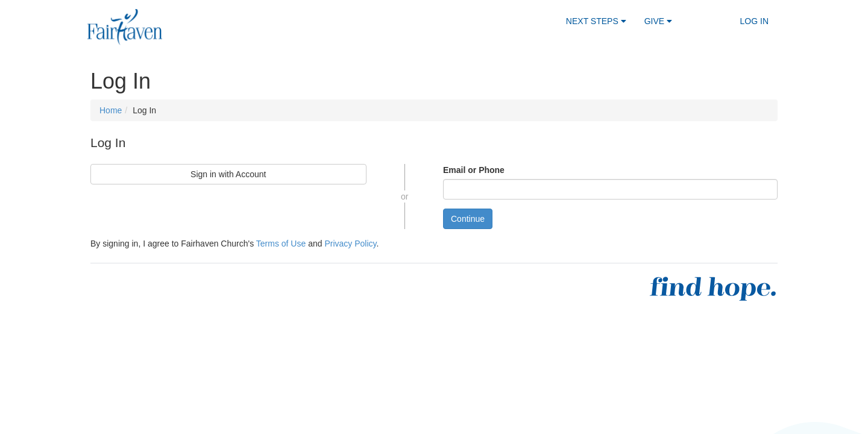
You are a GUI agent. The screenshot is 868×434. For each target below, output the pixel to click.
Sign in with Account (228, 174)
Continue (468, 219)
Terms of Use (281, 244)
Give (658, 21)
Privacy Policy (350, 244)
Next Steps (596, 21)
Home (111, 110)
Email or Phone (474, 170)
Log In (754, 21)
